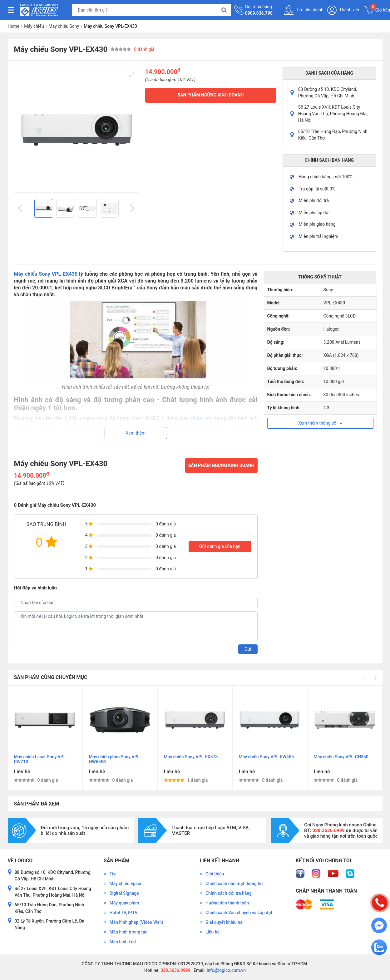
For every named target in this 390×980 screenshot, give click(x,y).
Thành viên (344, 10)
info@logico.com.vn (226, 970)
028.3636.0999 (175, 970)
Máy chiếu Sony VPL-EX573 (191, 757)
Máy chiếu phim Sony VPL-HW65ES (115, 759)
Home (14, 26)
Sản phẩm (116, 861)
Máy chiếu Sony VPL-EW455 (266, 757)
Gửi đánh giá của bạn (220, 546)
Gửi (248, 649)
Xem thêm (136, 433)
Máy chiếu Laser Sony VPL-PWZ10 (41, 759)
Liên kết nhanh (220, 861)
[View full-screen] (132, 74)
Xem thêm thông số (320, 423)
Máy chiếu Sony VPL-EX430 (46, 274)
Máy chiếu (34, 26)
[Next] (132, 208)
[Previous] (21, 208)
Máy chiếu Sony (64, 26)
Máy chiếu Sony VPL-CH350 (341, 757)
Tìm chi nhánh (304, 10)
